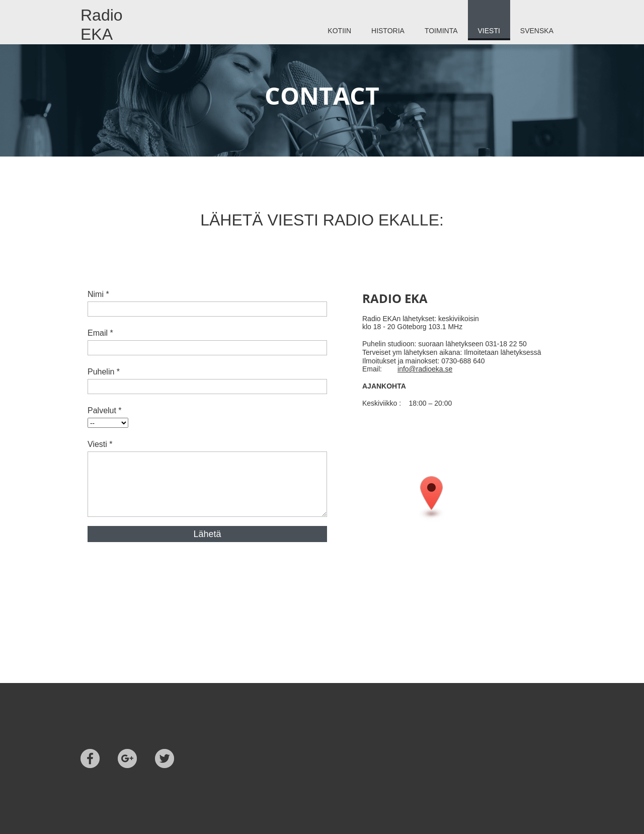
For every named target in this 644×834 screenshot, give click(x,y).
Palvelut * (105, 410)
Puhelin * (104, 372)
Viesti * (100, 444)
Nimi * (98, 294)
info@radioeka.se (425, 369)
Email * (100, 333)
